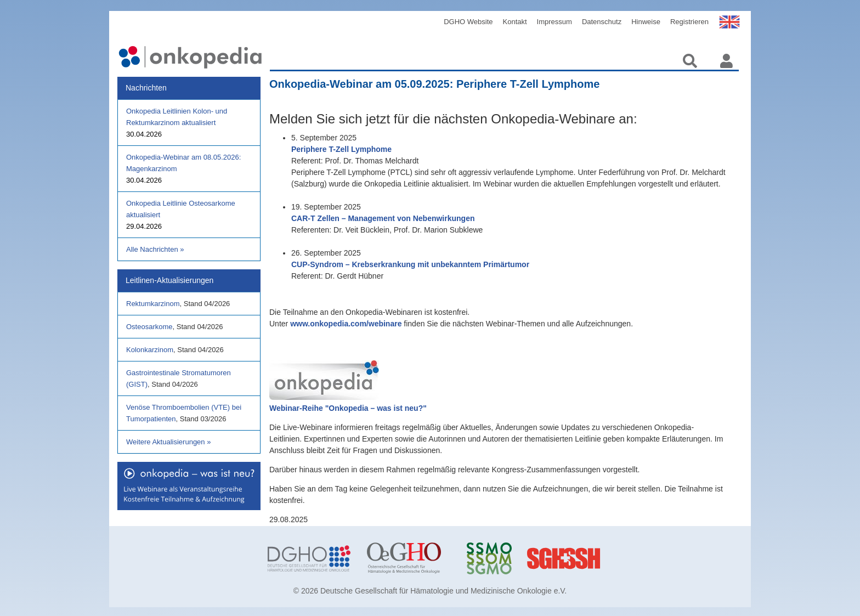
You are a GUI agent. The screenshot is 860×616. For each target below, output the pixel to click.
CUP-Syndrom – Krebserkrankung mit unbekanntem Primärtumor (410, 264)
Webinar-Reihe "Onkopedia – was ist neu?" (348, 408)
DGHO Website (468, 22)
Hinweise (646, 22)
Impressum (555, 22)
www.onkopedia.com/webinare (346, 324)
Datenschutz (602, 22)
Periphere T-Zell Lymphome (341, 149)
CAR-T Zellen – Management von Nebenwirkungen (383, 218)
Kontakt (515, 22)
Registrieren (689, 22)
